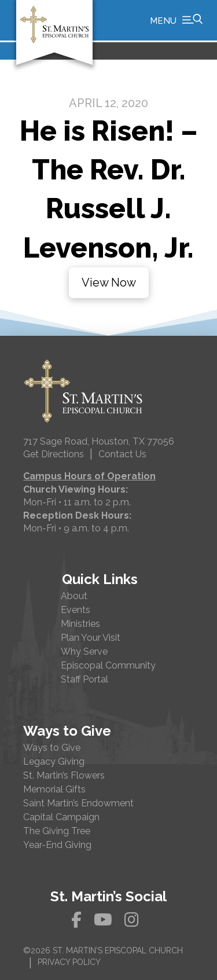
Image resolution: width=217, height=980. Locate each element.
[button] (176, 20)
